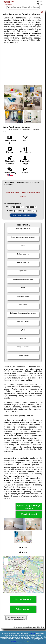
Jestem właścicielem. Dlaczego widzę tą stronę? (16, 618)
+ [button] (6, 560)
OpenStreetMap (38, 592)
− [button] (6, 563)
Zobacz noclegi (23, 610)
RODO (14, 641)
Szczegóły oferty (23, 600)
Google (33, 633)
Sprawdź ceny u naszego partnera (29, 507)
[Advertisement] (23, 64)
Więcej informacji (29, 515)
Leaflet (29, 592)
